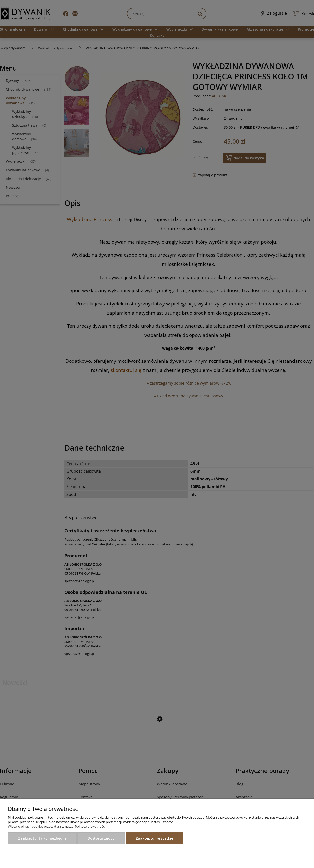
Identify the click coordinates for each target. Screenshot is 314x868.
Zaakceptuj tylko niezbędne (42, 838)
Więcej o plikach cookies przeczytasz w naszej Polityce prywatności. (57, 826)
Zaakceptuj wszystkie (154, 838)
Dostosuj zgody (101, 838)
